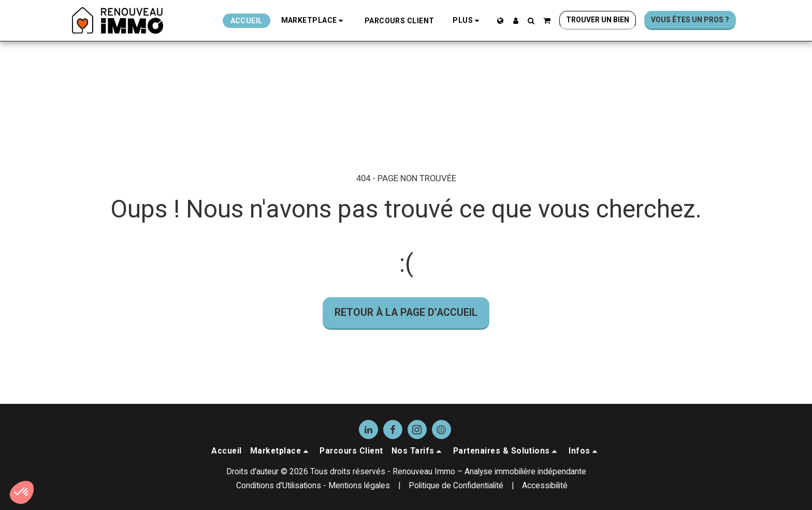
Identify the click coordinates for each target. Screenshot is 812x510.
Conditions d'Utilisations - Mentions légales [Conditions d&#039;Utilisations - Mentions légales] (313, 485)
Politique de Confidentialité (456, 485)
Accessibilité (545, 485)
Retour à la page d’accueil (406, 312)
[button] (314, 20)
